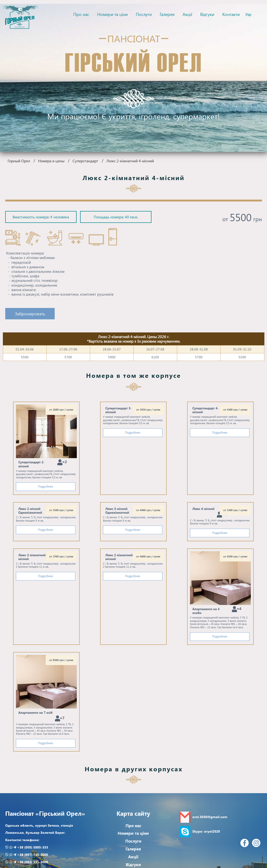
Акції (187, 14)
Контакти (231, 14)
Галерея (167, 14)
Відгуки (207, 14)
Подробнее (46, 487)
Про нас (81, 14)
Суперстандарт (85, 161)
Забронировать (30, 314)
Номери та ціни (112, 14)
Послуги (144, 14)
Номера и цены (51, 161)
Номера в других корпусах (134, 769)
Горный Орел (19, 161)
